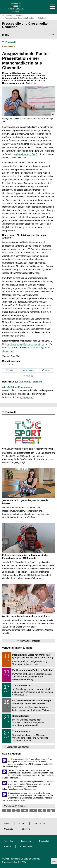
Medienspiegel (27, 397)
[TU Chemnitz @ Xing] (33, 811)
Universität (9, 829)
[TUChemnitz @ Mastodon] (42, 811)
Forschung (37, 382)
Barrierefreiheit (26, 847)
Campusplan (39, 824)
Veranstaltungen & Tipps (17, 648)
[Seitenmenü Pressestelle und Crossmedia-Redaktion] (28, 35)
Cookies (8, 847)
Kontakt (22, 824)
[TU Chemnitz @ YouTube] (51, 811)
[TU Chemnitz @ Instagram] (16, 811)
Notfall (7, 824)
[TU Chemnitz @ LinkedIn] (25, 811)
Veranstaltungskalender (18, 747)
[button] (49, 7)
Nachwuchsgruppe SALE (26, 154)
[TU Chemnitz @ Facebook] (7, 811)
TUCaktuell (9, 42)
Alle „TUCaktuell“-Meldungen (17, 387)
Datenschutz (45, 841)
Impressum (26, 841)
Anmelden (8, 841)
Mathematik (24, 382)
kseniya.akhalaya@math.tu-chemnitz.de (26, 344)
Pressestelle (8, 862)
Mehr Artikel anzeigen (30, 641)
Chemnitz (26, 829)
